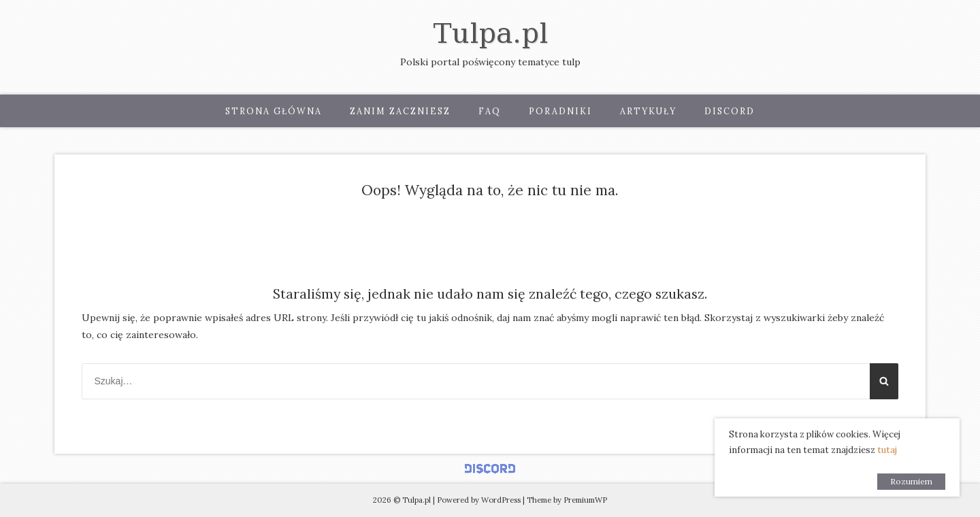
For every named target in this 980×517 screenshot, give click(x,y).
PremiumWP (585, 500)
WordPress (501, 500)
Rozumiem (911, 481)
